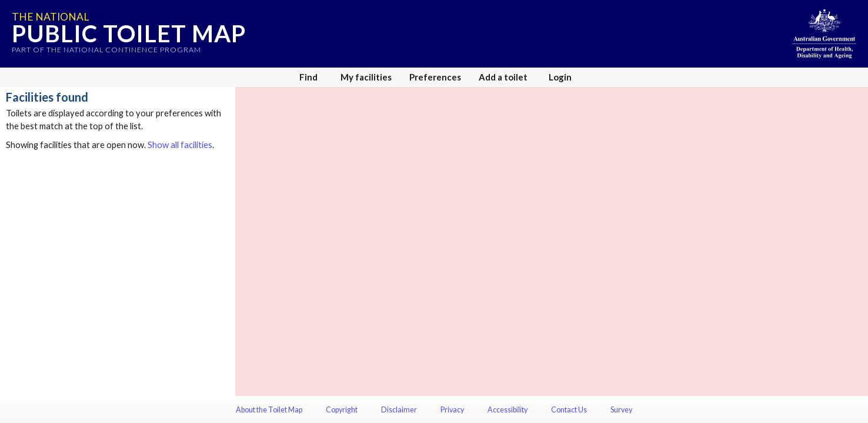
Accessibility (508, 410)
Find (308, 77)
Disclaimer (399, 410)
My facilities (366, 77)
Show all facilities (180, 145)
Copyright (342, 410)
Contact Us (569, 410)
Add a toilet (503, 77)
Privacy (452, 410)
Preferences (435, 77)
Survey (621, 410)
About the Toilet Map (269, 410)
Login (560, 77)
